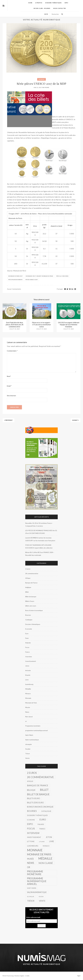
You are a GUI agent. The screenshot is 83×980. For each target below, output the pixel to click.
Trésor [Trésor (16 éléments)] (31, 901)
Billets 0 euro (30, 601)
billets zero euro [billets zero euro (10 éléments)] (35, 803)
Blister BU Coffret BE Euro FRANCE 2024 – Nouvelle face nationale (40, 554)
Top (79, 976)
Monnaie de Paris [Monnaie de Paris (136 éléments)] (39, 854)
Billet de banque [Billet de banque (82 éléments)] (38, 794)
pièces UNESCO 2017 (32, 280)
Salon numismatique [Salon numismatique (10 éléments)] (37, 892)
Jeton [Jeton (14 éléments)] (49, 837)
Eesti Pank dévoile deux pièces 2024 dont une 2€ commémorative (15, 325)
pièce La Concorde (62, 276)
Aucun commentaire (14, 289)
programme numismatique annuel (36, 730)
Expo (66, 3)
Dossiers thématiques (53, 3)
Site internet (11, 396)
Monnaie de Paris (31, 703)
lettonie (28, 670)
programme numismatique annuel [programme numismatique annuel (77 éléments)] (37, 881)
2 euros (28, 569)
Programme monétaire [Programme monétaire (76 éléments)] (35, 873)
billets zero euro (31, 606)
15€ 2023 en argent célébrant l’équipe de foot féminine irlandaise (69, 325)
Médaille (28, 689)
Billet (27, 592)
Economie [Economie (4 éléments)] (31, 820)
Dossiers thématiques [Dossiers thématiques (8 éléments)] (37, 815)
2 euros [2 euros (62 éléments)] (32, 773)
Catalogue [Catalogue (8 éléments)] (46, 811)
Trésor (28, 754)
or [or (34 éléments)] (29, 867)
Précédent (8, 420)
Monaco (28, 694)
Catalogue (29, 620)
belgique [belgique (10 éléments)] (31, 790)
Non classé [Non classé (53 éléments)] (46, 863)
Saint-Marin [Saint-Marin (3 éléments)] (32, 888)
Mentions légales (19, 976)
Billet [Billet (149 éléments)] (44, 790)
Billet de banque (31, 597)
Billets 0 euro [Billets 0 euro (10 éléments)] (34, 798)
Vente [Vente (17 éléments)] (42, 901)
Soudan (28, 749)
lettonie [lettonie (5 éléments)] (31, 841)
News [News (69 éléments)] (31, 863)
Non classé (29, 717)
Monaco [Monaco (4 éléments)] (46, 846)
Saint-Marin (29, 735)
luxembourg (29, 684)
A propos (39, 3)
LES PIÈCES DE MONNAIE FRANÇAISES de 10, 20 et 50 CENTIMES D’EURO (41, 532)
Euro (27, 633)
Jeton (27, 666)
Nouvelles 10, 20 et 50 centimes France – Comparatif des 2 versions (39, 525)
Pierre (47, 87)
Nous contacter (59, 8)
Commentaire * (12, 351)
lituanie (28, 675)
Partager (60, 289)
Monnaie (42, 79)
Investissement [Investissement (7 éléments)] (34, 837)
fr (47, 14)
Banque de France (31, 583)
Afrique (28, 578)
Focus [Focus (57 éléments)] (31, 828)
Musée (28, 707)
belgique (28, 587)
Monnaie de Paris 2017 (15, 276)
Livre (27, 680)
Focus (27, 647)
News (27, 712)
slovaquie (28, 744)
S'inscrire (42, 926)
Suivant (76, 420)
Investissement (31, 661)
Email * (9, 386)
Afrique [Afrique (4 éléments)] (30, 781)
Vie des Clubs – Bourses (42, 8)
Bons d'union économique (34, 610)
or (26, 721)
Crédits (27, 976)
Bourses (28, 615)
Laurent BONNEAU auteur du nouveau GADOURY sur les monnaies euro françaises (40, 539)
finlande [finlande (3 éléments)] (41, 824)
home (30, 3)
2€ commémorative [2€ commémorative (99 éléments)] (40, 777)
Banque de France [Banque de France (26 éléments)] (38, 785)
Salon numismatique (32, 740)
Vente (27, 758)
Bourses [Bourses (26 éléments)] (32, 811)
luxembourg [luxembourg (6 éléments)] (33, 846)
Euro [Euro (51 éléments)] (43, 819)
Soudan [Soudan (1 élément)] (41, 897)
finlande (28, 643)
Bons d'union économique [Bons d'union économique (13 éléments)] (40, 807)
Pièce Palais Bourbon (15, 280)
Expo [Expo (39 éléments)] (30, 824)
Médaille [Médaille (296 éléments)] (45, 858)
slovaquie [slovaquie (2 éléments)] (31, 897)
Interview (29, 657)
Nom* (9, 376)
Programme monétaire (33, 726)
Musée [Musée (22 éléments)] (30, 859)
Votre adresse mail (33, 917)
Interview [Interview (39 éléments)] (33, 833)
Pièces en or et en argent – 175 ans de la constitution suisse (41, 325)
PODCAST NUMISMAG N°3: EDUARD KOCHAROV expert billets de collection (39, 546)
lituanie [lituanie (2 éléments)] (42, 842)
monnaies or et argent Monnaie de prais (39, 276)
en (45, 14)
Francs (28, 652)
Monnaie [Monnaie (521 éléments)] (35, 850)
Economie (29, 629)
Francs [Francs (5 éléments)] (42, 829)
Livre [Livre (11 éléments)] (52, 841)
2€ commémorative (32, 573)
